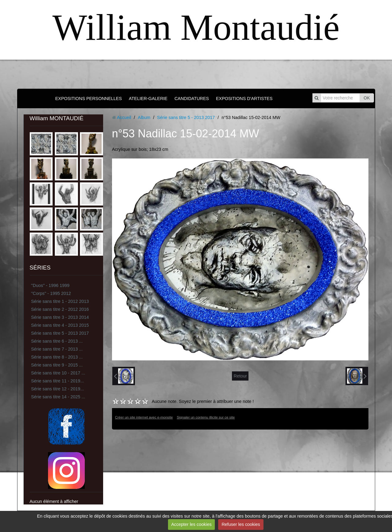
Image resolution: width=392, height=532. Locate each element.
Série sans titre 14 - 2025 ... (58, 397)
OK (367, 98)
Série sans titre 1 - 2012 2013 (60, 301)
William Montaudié (196, 27)
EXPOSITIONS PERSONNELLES (88, 99)
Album (144, 117)
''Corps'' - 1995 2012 (51, 293)
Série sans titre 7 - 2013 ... (57, 349)
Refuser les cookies (241, 524)
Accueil (124, 117)
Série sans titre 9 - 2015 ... (57, 365)
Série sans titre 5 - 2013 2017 (60, 333)
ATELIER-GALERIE (148, 99)
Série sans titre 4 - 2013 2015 (60, 325)
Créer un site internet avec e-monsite (144, 417)
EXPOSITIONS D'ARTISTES (244, 99)
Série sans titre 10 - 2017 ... (58, 373)
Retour (240, 376)
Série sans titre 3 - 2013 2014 (60, 317)
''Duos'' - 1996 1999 (50, 285)
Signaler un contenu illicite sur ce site (206, 417)
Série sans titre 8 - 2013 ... (57, 357)
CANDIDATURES (192, 99)
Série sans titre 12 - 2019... (58, 389)
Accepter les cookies (191, 524)
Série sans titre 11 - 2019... (58, 381)
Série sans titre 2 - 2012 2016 (60, 309)
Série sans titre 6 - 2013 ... (57, 341)
